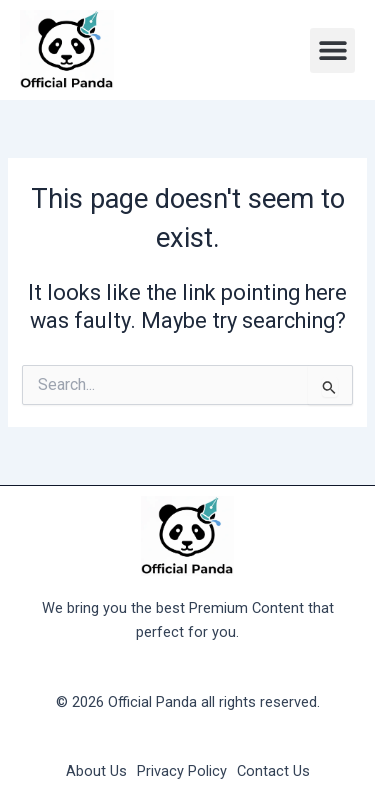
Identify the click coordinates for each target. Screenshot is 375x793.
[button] (332, 50)
